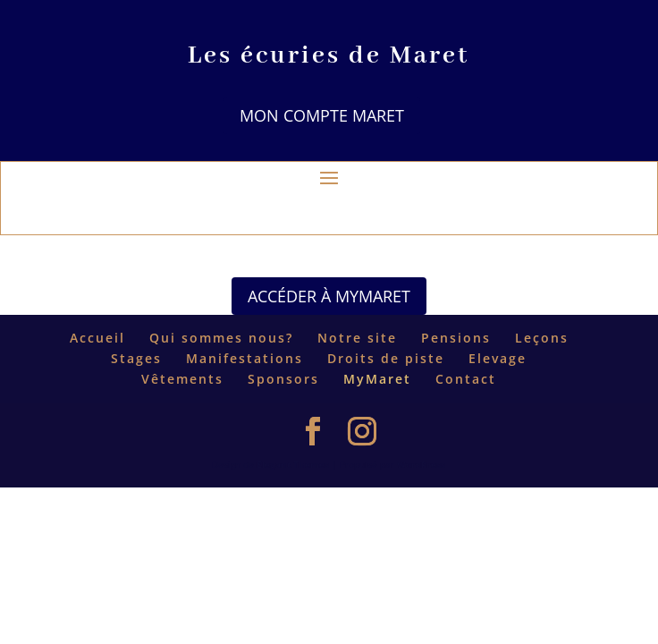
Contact (466, 379)
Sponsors (283, 379)
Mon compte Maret (322, 115)
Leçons (542, 338)
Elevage (498, 358)
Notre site (357, 338)
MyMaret (377, 379)
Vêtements (182, 379)
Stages (136, 358)
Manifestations (245, 358)
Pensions (456, 338)
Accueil (97, 338)
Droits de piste (386, 358)
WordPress (421, 464)
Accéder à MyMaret (329, 296)
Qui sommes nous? (221, 338)
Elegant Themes (293, 464)
